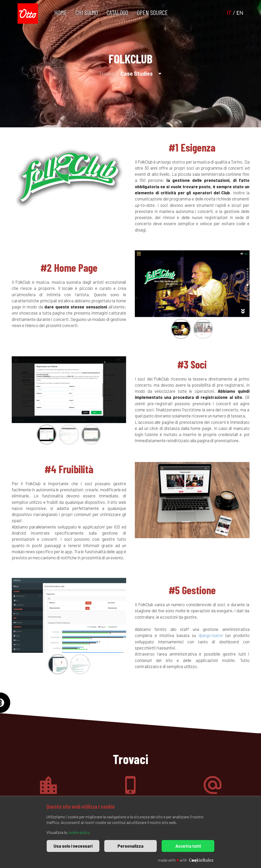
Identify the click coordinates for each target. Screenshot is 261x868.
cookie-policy (79, 832)
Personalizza (130, 846)
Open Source (152, 12)
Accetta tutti (188, 846)
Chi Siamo (87, 12)
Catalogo (117, 12)
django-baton (211, 635)
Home (61, 12)
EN (240, 13)
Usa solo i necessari (73, 846)
